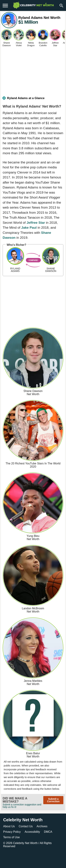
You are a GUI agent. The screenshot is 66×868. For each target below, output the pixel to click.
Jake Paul (29, 228)
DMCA (48, 832)
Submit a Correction (53, 800)
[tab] (33, 100)
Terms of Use (11, 837)
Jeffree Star (36, 223)
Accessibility (32, 832)
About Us (9, 826)
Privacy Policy (12, 832)
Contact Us (26, 826)
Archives (42, 826)
